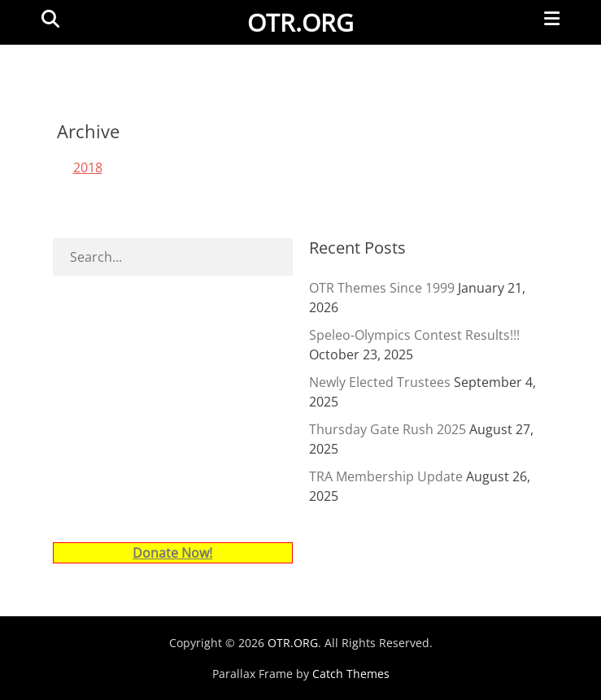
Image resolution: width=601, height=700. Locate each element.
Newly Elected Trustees (380, 382)
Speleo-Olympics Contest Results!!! (414, 335)
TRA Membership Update (386, 476)
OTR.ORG (300, 22)
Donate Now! (172, 553)
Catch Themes (351, 674)
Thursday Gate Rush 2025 (388, 429)
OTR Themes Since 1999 (382, 288)
